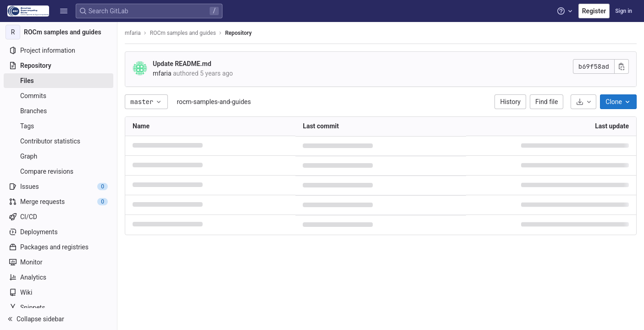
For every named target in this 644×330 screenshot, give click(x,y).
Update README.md (182, 64)
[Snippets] (58, 308)
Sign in (624, 11)
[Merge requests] (58, 202)
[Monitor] (58, 262)
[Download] (583, 102)
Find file (547, 102)
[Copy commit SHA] (622, 66)
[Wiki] (58, 292)
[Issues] (58, 187)
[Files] (58, 81)
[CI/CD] (58, 217)
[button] (64, 11)
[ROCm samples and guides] (59, 32)
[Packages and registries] (58, 247)
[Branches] (58, 111)
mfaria (133, 33)
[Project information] (58, 50)
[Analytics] (58, 277)
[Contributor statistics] (58, 141)
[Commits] (58, 96)
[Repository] (58, 66)
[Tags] (58, 126)
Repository (239, 33)
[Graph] (58, 156)
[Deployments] (58, 232)
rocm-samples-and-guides (214, 102)
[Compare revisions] (58, 171)
